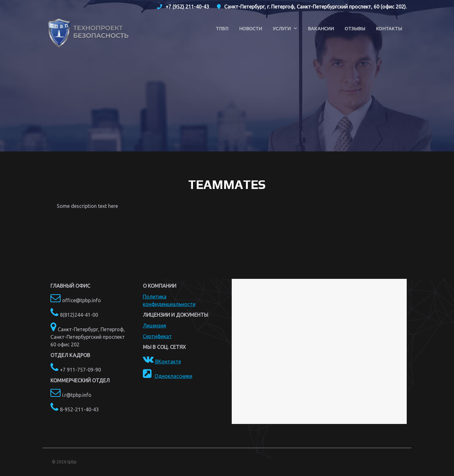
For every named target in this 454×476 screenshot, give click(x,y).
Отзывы (355, 29)
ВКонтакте (168, 361)
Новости (250, 29)
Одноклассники (173, 376)
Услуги (282, 29)
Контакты (389, 29)
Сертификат (157, 336)
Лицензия (154, 326)
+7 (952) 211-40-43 (187, 7)
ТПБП (222, 29)
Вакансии (321, 29)
